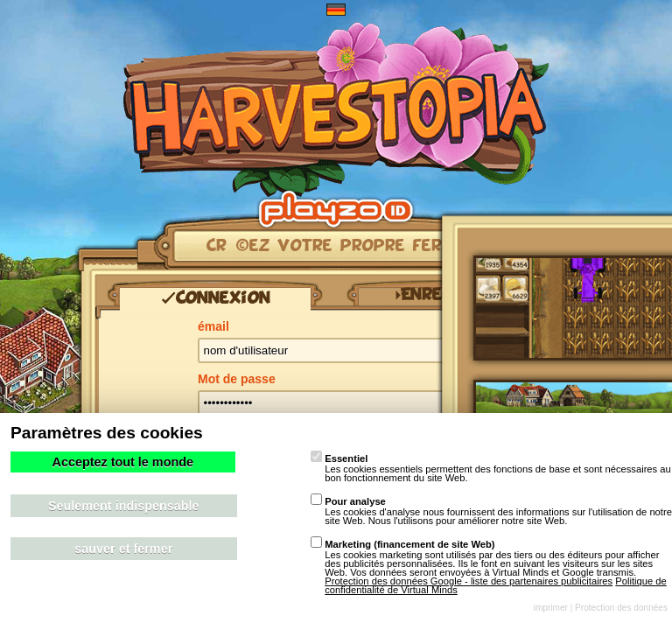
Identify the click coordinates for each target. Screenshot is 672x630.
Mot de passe (237, 379)
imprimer (551, 608)
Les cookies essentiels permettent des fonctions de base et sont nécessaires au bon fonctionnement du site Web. (491, 468)
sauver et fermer (123, 549)
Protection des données (621, 608)
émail (213, 326)
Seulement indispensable (124, 506)
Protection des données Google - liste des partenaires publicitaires (469, 581)
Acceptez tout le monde (122, 462)
